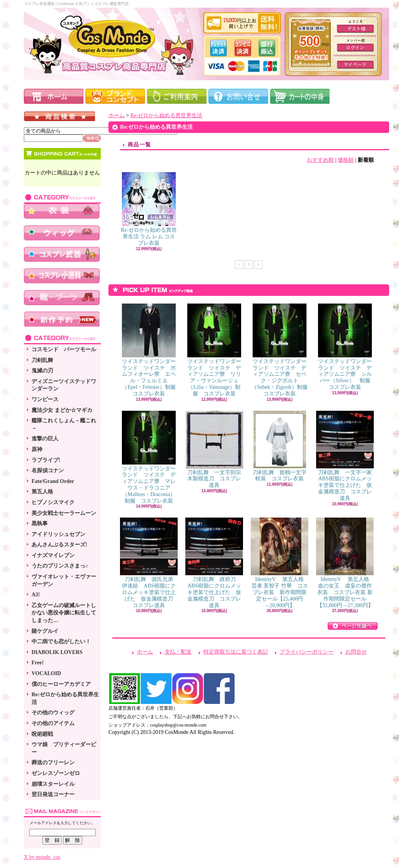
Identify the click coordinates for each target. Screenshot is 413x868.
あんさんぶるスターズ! (59, 545)
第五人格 (42, 492)
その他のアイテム (53, 723)
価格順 (346, 160)
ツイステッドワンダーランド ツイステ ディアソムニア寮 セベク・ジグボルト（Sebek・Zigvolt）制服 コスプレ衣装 (282, 350)
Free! (38, 663)
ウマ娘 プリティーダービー (64, 748)
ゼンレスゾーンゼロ (56, 773)
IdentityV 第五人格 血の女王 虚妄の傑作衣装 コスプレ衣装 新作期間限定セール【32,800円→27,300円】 (345, 563)
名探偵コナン (48, 471)
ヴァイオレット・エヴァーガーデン (64, 580)
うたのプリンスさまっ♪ (60, 566)
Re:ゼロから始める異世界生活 (65, 698)
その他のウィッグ (53, 713)
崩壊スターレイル (53, 784)
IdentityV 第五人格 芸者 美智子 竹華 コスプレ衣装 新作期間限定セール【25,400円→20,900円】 (280, 563)
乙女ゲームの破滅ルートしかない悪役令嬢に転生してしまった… (64, 613)
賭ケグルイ (45, 631)
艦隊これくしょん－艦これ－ (64, 424)
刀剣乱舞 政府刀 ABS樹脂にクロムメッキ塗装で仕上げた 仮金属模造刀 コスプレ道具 (214, 563)
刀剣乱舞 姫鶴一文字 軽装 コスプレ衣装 (282, 446)
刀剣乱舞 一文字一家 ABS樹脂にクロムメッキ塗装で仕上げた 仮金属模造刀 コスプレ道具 (347, 456)
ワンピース (45, 399)
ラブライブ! (46, 460)
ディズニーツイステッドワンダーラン (64, 385)
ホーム (117, 115)
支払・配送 (178, 652)
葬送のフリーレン (53, 763)
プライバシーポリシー (306, 652)
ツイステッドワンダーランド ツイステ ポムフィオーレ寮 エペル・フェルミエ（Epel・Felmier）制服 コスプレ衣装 (152, 350)
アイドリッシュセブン (58, 534)
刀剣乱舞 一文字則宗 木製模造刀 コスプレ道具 (216, 450)
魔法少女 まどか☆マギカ (62, 410)
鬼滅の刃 (42, 371)
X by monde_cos (42, 857)
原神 (37, 449)
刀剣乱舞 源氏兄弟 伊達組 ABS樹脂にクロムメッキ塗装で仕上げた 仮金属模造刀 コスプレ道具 (149, 563)
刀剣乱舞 (42, 360)
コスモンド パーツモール (64, 349)
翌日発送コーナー (53, 794)
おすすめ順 (320, 160)
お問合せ (356, 652)
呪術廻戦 (42, 734)
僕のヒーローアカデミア (61, 684)
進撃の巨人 (45, 439)
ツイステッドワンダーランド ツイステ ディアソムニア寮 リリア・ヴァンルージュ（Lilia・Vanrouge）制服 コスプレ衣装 (214, 350)
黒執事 (40, 524)
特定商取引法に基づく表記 (236, 652)
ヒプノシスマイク (53, 502)
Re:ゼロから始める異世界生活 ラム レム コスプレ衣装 (149, 209)
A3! (36, 595)
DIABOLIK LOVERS (57, 652)
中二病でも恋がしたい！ (61, 641)
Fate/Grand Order (53, 481)
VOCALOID (46, 673)
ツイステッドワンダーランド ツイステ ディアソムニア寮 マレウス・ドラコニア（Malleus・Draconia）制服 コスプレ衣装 (149, 457)
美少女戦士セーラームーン (64, 513)
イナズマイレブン (53, 555)
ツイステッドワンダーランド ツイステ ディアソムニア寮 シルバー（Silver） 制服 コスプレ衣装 (347, 347)
